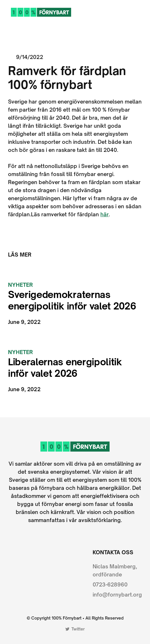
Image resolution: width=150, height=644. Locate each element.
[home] (40, 12)
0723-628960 (110, 584)
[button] (139, 12)
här (105, 214)
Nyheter (20, 285)
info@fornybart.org (117, 595)
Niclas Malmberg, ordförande (115, 570)
